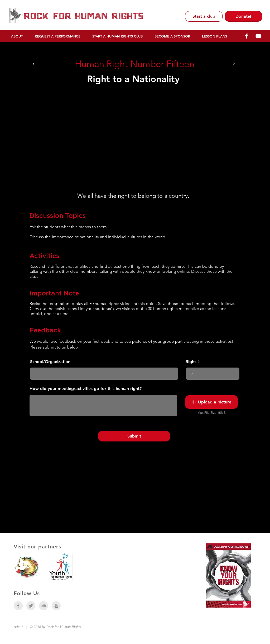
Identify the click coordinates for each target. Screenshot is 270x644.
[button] (211, 402)
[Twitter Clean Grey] (31, 606)
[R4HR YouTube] (258, 36)
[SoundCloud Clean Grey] (44, 606)
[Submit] (134, 436)
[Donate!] (243, 16)
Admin (19, 627)
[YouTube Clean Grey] (56, 606)
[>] (34, 64)
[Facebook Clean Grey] (18, 606)
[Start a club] (204, 16)
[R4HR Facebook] (246, 36)
